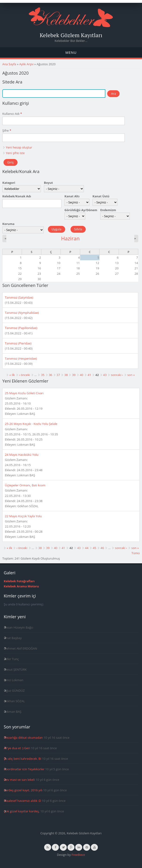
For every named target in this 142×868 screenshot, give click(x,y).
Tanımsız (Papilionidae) (21, 328)
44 (87, 548)
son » (131, 375)
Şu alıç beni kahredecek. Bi (22, 759)
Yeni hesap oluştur (19, 147)
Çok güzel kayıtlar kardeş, (22, 811)
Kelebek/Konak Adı (17, 196)
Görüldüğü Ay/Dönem (81, 210)
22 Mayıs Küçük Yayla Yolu (23, 516)
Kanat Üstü (101, 196)
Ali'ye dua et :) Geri (17, 748)
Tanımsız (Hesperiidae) (21, 358)
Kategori (9, 183)
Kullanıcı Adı (12, 114)
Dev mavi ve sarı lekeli (19, 780)
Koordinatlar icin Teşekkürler (24, 769)
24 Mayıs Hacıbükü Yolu (22, 455)
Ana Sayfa (9, 64)
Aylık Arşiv (26, 64)
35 (43, 375)
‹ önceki (25, 375)
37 (58, 375)
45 (94, 548)
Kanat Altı (72, 196)
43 (105, 375)
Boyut (48, 183)
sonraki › (117, 375)
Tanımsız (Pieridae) (18, 343)
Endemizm (108, 210)
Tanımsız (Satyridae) (19, 297)
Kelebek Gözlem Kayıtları (71, 35)
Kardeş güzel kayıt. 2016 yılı (23, 790)
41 (89, 375)
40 (82, 375)
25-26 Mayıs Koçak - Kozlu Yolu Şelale (31, 424)
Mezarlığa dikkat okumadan (23, 738)
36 (51, 375)
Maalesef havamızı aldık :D (22, 801)
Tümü (136, 553)
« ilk (12, 375)
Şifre (7, 130)
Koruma (8, 224)
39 (74, 375)
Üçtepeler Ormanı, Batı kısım (25, 485)
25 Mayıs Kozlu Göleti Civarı (24, 393)
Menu (71, 52)
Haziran (70, 238)
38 (66, 375)
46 (102, 548)
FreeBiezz (78, 855)
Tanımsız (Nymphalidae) (22, 313)
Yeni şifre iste (15, 153)
